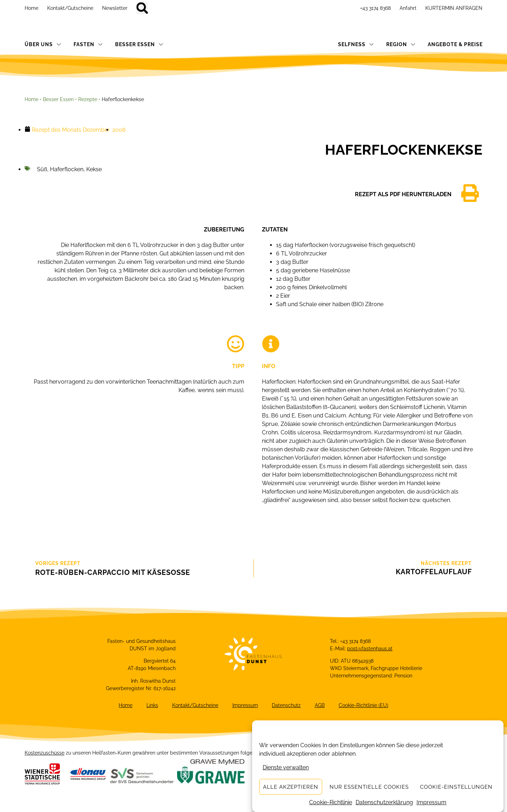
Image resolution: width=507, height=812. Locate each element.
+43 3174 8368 (375, 8)
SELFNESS (356, 44)
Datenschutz (287, 705)
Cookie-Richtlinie (331, 802)
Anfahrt (408, 8)
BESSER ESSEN (139, 44)
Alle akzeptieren (291, 787)
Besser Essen (58, 99)
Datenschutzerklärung (384, 802)
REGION (401, 44)
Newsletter (115, 8)
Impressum (431, 802)
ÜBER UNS (43, 44)
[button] (142, 8)
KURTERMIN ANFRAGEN (454, 8)
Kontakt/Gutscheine (70, 8)
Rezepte (88, 99)
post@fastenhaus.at (370, 649)
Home (32, 8)
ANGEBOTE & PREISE (455, 44)
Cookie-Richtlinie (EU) (364, 705)
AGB (320, 705)
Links (152, 705)
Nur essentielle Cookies (369, 787)
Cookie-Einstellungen (456, 787)
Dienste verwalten (286, 767)
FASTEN (88, 44)
